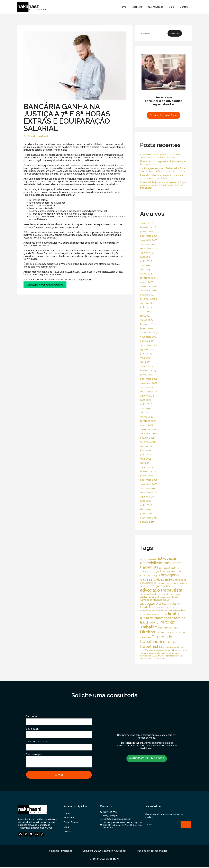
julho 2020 (146, 501)
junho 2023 (146, 354)
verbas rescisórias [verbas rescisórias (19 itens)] (156, 659)
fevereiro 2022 (148, 421)
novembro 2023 (149, 337)
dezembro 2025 (149, 236)
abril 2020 (145, 509)
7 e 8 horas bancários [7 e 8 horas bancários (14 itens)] (149, 559)
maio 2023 (146, 358)
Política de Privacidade (60, 852)
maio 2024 (146, 312)
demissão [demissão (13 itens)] (164, 610)
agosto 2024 (147, 303)
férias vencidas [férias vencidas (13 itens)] (157, 650)
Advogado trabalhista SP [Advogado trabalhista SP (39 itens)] (155, 600)
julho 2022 (146, 400)
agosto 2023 (147, 349)
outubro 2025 (147, 244)
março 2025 (147, 274)
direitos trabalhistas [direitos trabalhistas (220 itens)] (159, 644)
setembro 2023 (148, 345)
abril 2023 (145, 362)
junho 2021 (146, 455)
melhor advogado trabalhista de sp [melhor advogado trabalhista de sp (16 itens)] (155, 653)
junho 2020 (146, 505)
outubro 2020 (147, 488)
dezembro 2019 (149, 518)
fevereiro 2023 (148, 370)
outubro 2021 (147, 438)
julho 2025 (146, 257)
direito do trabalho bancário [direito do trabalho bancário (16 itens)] (170, 628)
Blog (171, 7)
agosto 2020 (147, 497)
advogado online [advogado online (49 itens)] (160, 586)
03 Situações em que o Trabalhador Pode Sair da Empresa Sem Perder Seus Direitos (163, 170)
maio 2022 (146, 408)
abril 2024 (145, 316)
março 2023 (147, 366)
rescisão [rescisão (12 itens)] (155, 656)
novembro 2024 (149, 291)
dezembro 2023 (149, 333)
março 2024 (147, 320)
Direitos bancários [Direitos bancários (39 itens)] (167, 632)
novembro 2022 (149, 383)
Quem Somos (156, 7)
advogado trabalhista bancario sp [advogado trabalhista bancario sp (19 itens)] (156, 594)
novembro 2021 (149, 434)
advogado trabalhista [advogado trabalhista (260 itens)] (161, 590)
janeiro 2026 (147, 232)
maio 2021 (146, 459)
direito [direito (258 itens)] (173, 614)
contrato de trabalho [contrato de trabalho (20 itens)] (150, 610)
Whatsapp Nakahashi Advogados (45, 285)
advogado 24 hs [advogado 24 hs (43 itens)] (150, 575)
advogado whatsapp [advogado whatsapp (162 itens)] (158, 603)
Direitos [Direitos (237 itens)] (148, 632)
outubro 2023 (147, 341)
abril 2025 (145, 269)
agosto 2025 (147, 253)
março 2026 (147, 223)
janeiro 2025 (147, 282)
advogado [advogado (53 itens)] (156, 571)
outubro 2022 (147, 387)
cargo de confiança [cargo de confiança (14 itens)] (170, 607)
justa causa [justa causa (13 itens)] (182, 650)
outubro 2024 (147, 295)
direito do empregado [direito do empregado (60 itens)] (156, 618)
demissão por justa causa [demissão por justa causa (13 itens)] (156, 615)
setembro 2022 (148, 391)
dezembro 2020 (149, 480)
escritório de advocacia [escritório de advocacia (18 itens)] (174, 647)
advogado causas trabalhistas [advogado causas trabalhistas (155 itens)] (159, 577)
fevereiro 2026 (148, 227)
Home (123, 7)
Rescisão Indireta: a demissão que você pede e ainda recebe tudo (162, 177)
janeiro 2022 (147, 425)
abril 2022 (145, 413)
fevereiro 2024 (148, 324)
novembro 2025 (149, 240)
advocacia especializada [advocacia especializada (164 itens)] (158, 561)
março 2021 (147, 467)
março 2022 (147, 417)
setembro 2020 (148, 492)
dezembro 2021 (149, 429)
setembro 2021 (148, 442)
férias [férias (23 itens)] (148, 650)
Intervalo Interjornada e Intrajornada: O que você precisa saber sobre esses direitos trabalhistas (163, 185)
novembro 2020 (149, 484)
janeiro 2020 (147, 514)
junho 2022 (146, 404)
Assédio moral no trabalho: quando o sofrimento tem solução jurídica (160, 156)
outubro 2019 (147, 522)
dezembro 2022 (149, 379)
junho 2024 (146, 307)
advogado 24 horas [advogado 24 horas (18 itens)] (172, 571)
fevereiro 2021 (148, 471)
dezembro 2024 (149, 286)
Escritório (137, 7)
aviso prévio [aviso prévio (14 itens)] (157, 607)
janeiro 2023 (147, 375)
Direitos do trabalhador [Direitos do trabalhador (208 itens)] (156, 639)
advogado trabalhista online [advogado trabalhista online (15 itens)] (168, 597)
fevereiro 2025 (148, 278)
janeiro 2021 (147, 476)
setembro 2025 (148, 248)
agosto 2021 (147, 446)
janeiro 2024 (147, 328)
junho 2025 (146, 261)
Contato (184, 7)
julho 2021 (146, 450)
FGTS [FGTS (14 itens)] (142, 650)
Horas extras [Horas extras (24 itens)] (171, 650)
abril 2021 (145, 463)
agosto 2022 (147, 396)
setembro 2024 (148, 299)
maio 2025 (146, 265)
